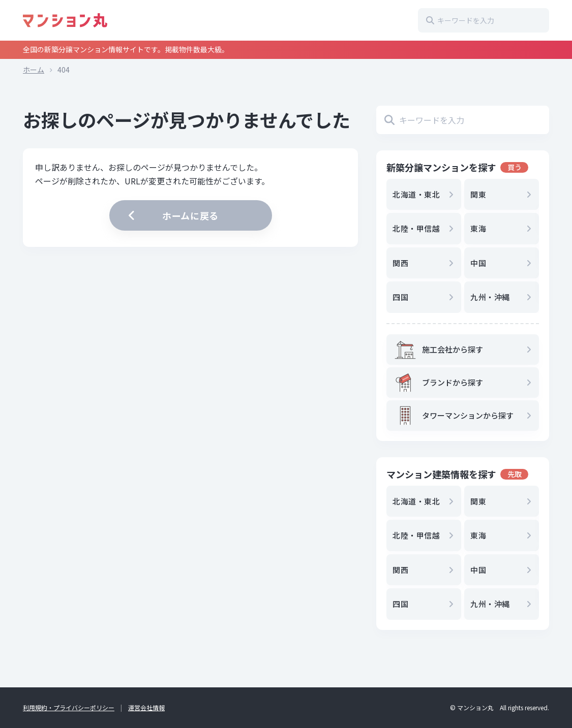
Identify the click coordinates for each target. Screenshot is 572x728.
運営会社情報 (146, 707)
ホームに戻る (172, 215)
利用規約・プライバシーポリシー (69, 707)
